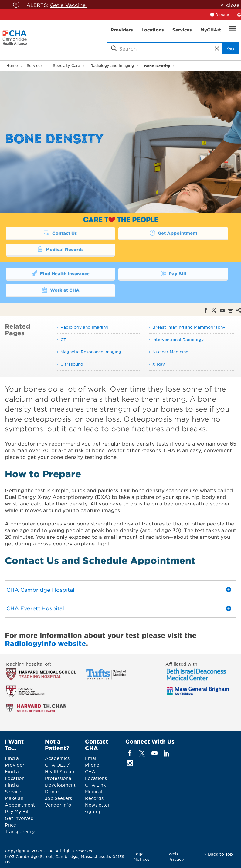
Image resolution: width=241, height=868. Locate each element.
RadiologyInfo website (45, 643)
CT (63, 339)
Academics (57, 758)
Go (231, 48)
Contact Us (60, 233)
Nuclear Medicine (170, 351)
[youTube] (154, 753)
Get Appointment (173, 233)
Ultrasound (72, 364)
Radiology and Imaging (112, 65)
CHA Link (95, 785)
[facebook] (130, 753)
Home (12, 65)
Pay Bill (173, 273)
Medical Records (60, 249)
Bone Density (157, 66)
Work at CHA (60, 290)
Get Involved (19, 818)
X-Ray (159, 364)
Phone (92, 765)
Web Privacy (176, 856)
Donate (222, 15)
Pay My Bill (17, 811)
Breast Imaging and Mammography (189, 327)
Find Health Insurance (60, 273)
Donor (52, 791)
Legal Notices (142, 856)
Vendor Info (58, 805)
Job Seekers (58, 798)
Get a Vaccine (69, 5)
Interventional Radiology (178, 339)
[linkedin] (166, 753)
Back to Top (220, 854)
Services (35, 65)
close (233, 5)
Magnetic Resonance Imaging (91, 351)
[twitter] (142, 753)
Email (91, 758)
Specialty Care (66, 65)
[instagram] (130, 763)
